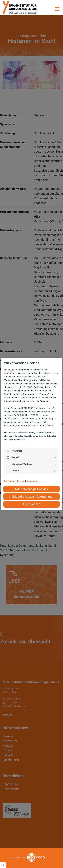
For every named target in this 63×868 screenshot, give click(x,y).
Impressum (32, 481)
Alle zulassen (32, 504)
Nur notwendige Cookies (32, 489)
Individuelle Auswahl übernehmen (32, 497)
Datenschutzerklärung (14, 481)
